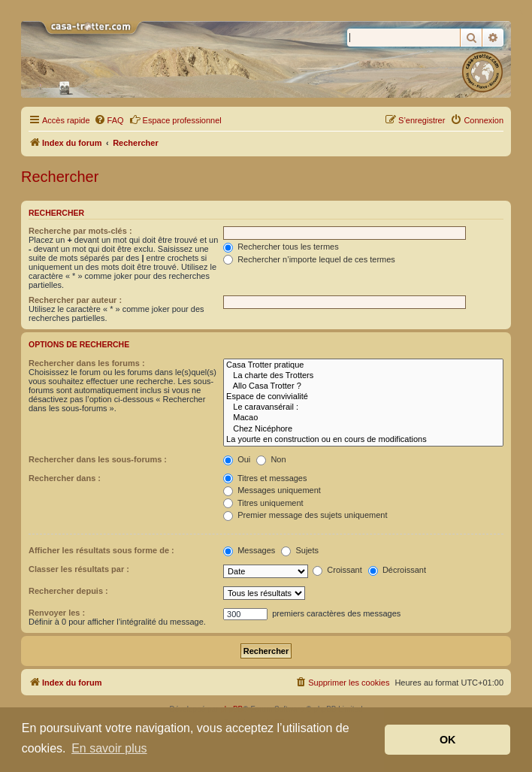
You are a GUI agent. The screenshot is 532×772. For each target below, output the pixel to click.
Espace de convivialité (363, 397)
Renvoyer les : (57, 613)
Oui (237, 459)
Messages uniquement (272, 490)
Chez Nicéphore (363, 429)
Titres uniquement (263, 503)
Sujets (300, 550)
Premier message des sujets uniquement (305, 515)
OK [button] (448, 740)
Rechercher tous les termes (281, 247)
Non (271, 459)
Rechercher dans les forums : (87, 363)
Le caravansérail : (363, 407)
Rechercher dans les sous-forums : (98, 459)
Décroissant (397, 570)
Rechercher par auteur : (75, 300)
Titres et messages (265, 478)
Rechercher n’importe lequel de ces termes (309, 259)
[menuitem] (109, 120)
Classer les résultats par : (79, 569)
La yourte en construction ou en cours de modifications (363, 440)
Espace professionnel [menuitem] (175, 120)
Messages (249, 550)
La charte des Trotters (363, 376)
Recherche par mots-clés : (80, 231)
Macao (363, 418)
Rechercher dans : (65, 478)
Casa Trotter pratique (363, 365)
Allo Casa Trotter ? (363, 386)
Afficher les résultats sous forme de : (101, 550)
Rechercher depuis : (68, 591)
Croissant (337, 570)
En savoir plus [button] (109, 748)
